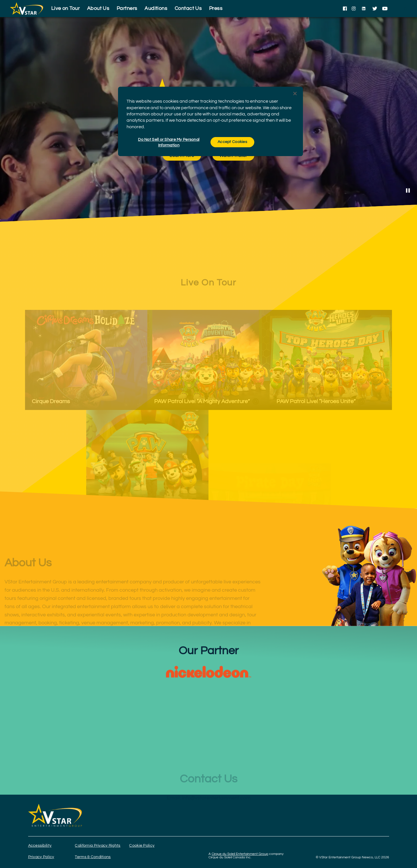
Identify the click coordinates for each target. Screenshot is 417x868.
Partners (127, 8)
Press (216, 8)
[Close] (295, 94)
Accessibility (40, 846)
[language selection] (404, 9)
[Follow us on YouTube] (385, 9)
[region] (210, 121)
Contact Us (188, 8)
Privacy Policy (41, 857)
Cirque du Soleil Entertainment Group (240, 854)
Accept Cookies (232, 142)
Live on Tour (65, 8)
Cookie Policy (142, 846)
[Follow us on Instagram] (354, 9)
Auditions (156, 8)
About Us (98, 8)
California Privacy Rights (98, 846)
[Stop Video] (408, 190)
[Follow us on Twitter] (375, 9)
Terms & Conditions (93, 857)
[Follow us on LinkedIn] (364, 9)
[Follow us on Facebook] (345, 9)
